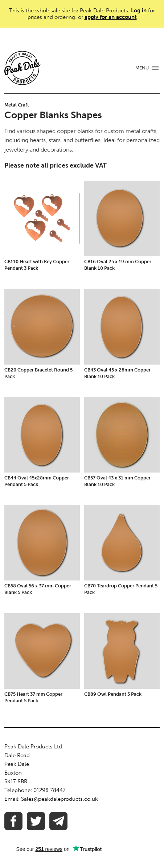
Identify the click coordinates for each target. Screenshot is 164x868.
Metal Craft (17, 105)
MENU (142, 68)
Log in (139, 11)
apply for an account (111, 17)
